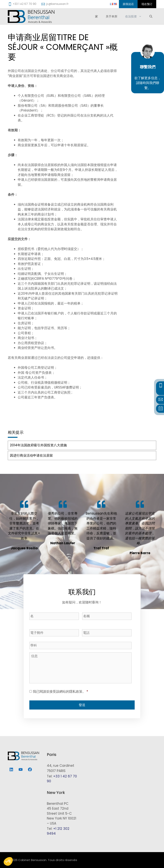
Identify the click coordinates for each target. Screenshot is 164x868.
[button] (8, 861)
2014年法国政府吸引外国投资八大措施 (38, 445)
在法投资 (135, 16)
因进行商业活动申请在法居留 (31, 455)
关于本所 (112, 16)
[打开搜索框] (151, 16)
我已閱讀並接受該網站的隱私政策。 (60, 691)
